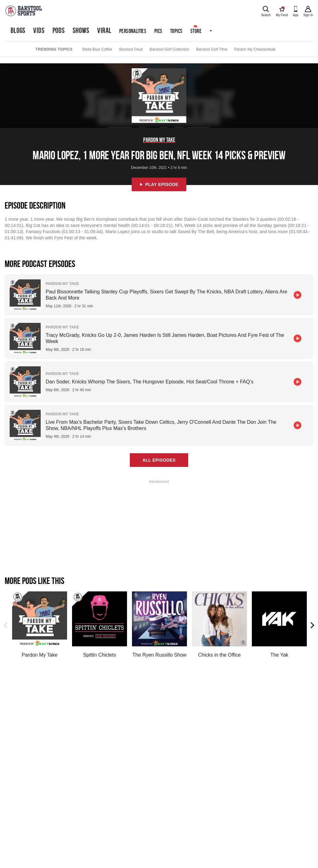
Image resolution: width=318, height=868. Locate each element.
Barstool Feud (131, 49)
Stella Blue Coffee (97, 49)
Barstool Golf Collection (170, 49)
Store (196, 31)
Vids (39, 30)
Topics (176, 31)
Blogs (18, 30)
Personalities (133, 31)
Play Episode (159, 184)
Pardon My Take (159, 140)
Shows (81, 30)
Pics (158, 31)
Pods (59, 30)
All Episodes (159, 460)
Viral (104, 30)
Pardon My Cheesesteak (255, 49)
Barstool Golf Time (212, 49)
